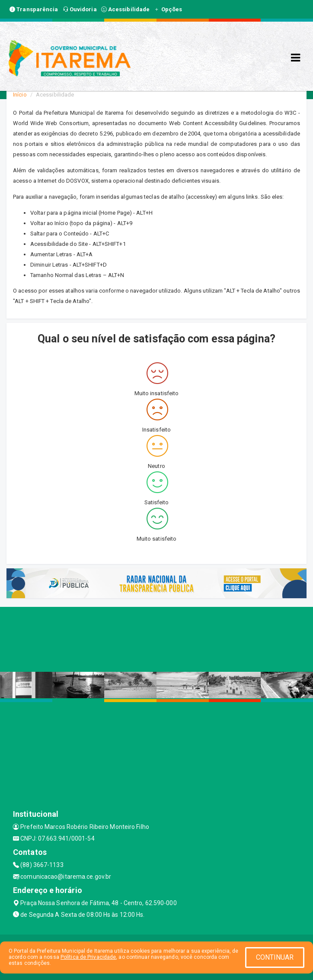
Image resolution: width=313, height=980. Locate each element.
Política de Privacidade (88, 957)
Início (20, 95)
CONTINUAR (275, 957)
